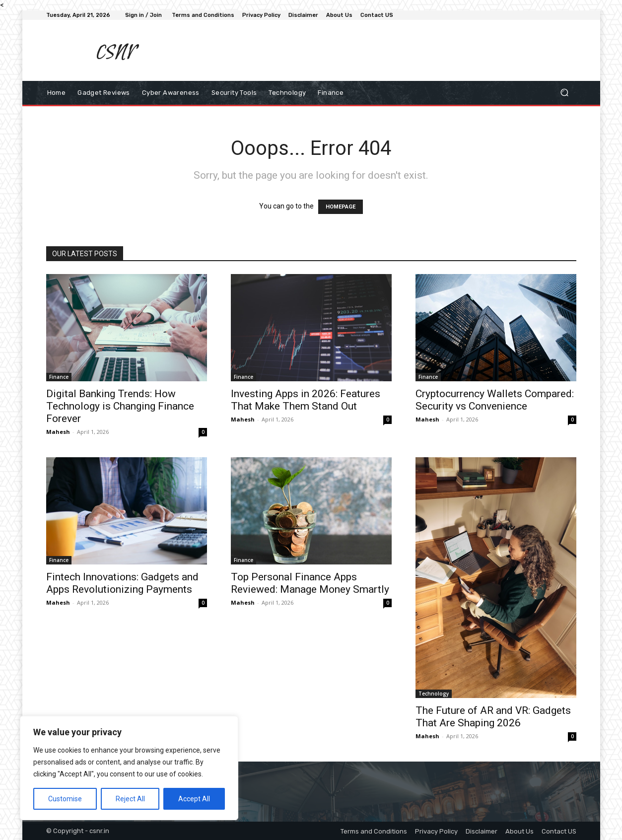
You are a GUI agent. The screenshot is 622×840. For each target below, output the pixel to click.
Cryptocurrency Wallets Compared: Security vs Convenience (495, 400)
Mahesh (58, 432)
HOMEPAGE (341, 207)
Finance (59, 377)
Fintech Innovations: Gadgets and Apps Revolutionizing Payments (122, 583)
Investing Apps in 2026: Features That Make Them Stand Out (306, 400)
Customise (65, 799)
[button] (565, 93)
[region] (129, 768)
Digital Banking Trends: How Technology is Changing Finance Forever (120, 406)
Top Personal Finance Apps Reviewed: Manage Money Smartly (310, 583)
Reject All (130, 799)
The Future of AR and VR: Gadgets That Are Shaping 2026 (493, 717)
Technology (434, 694)
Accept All (194, 799)
